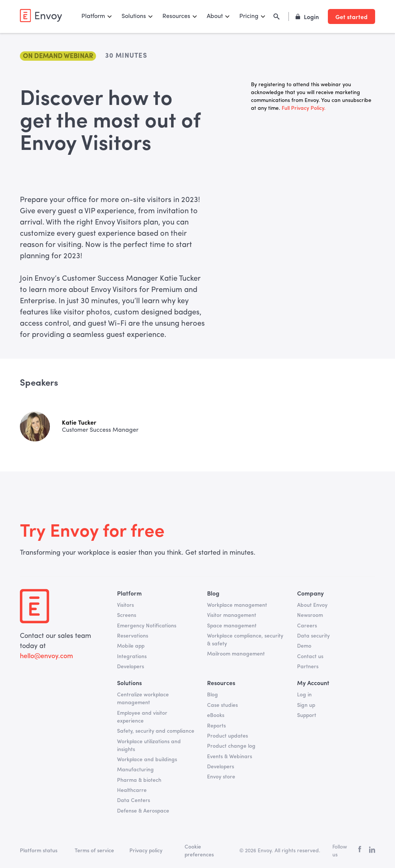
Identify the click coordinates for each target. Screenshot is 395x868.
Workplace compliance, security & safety (245, 640)
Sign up (306, 705)
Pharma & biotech (139, 780)
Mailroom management (236, 654)
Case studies (222, 705)
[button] (97, 16)
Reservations (133, 636)
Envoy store (221, 777)
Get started (351, 16)
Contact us (310, 657)
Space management (232, 626)
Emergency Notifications (147, 626)
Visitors (125, 605)
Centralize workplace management (143, 699)
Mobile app (131, 646)
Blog (213, 695)
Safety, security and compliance (156, 731)
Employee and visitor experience (142, 717)
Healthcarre (132, 790)
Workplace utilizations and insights (149, 746)
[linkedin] (372, 851)
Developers (131, 667)
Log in (304, 695)
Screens (127, 615)
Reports (216, 726)
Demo (304, 646)
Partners (308, 667)
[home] (41, 16)
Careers (307, 626)
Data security (313, 636)
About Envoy (312, 605)
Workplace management (237, 605)
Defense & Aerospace (143, 811)
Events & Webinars (230, 757)
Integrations (132, 657)
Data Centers (134, 801)
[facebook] (360, 851)
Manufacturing (135, 770)
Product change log (231, 746)
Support (307, 715)
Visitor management (232, 615)
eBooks (216, 715)
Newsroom (310, 615)
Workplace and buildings (147, 760)
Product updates (228, 736)
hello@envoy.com (47, 656)
